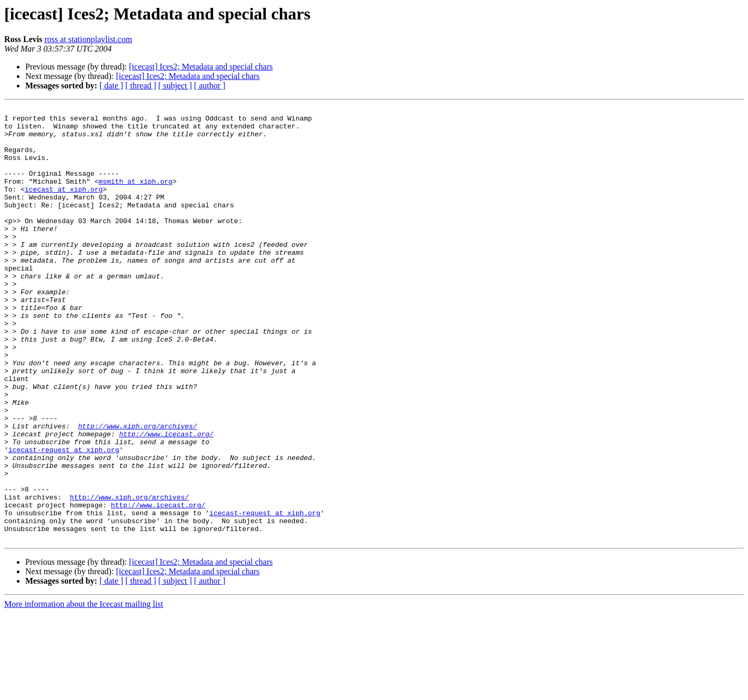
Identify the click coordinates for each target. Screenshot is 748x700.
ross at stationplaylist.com (88, 39)
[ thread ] (141, 86)
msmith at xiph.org (135, 197)
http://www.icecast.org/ (166, 500)
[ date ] (111, 86)
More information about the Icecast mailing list (84, 691)
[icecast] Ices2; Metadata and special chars (201, 67)
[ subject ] (175, 86)
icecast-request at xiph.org (64, 519)
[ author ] (210, 86)
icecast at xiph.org (64, 206)
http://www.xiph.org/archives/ (137, 491)
